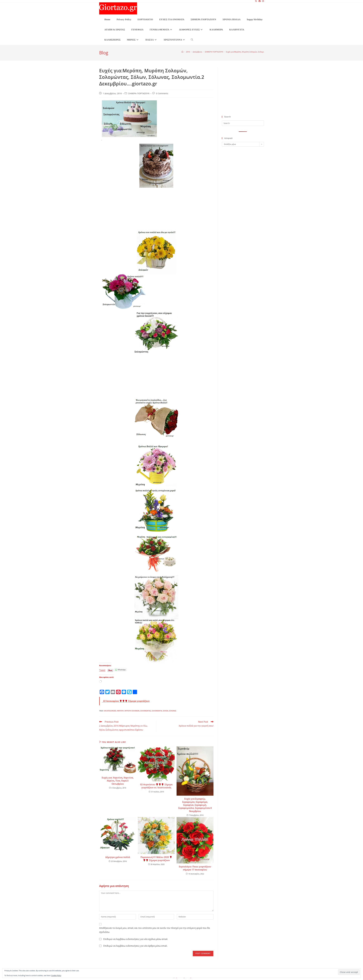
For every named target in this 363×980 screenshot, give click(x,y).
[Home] (182, 52)
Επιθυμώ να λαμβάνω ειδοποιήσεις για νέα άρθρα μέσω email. (135, 946)
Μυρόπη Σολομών (132, 711)
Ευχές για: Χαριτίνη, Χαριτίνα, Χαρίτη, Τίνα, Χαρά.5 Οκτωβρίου (118, 781)
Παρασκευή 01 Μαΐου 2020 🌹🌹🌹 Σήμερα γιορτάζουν (156, 859)
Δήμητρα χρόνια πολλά (118, 857)
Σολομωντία (157, 711)
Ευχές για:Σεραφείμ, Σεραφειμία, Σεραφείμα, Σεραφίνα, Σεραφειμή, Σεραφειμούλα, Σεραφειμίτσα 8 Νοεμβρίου (195, 805)
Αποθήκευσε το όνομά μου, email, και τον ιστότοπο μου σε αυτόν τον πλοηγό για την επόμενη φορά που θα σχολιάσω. (154, 930)
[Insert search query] (243, 123)
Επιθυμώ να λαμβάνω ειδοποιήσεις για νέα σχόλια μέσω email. (136, 939)
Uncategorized (110, 711)
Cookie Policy (56, 976)
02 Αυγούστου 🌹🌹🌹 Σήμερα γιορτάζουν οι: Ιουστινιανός (156, 786)
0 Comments (162, 93)
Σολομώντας (146, 711)
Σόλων (166, 711)
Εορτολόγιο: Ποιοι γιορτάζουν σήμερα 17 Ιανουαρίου (195, 868)
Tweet (102, 670)
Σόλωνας (173, 711)
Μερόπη (120, 711)
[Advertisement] (156, 210)
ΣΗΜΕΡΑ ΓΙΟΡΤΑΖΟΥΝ (139, 93)
